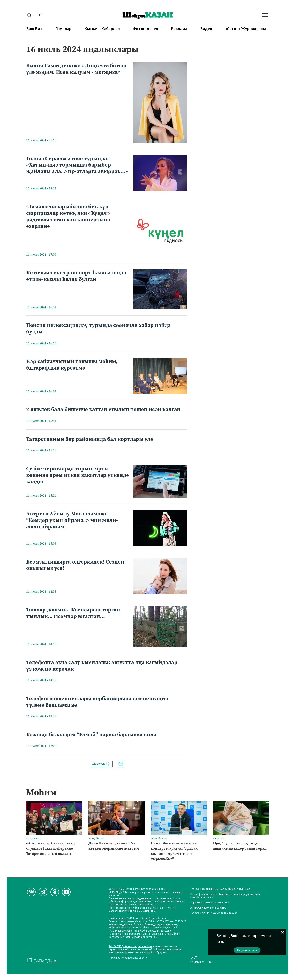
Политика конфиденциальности (128, 958)
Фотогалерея (145, 29)
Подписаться (247, 950)
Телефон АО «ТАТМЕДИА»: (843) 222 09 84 (214, 913)
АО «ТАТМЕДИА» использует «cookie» (130, 947)
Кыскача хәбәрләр (102, 29)
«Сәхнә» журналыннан (247, 29)
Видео (206, 29)
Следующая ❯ (101, 764)
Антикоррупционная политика (208, 908)
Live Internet (197, 959)
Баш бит (34, 29)
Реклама (179, 29)
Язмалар (64, 29)
